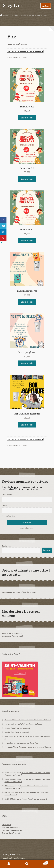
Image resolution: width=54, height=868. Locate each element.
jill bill (7, 792)
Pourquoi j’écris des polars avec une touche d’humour (28, 747)
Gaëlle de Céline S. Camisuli (17, 732)
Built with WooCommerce (14, 858)
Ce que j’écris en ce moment (17, 728)
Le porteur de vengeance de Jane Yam (21, 743)
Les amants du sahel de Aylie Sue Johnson (23, 724)
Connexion (6, 825)
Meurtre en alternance (12, 633)
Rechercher (7, 546)
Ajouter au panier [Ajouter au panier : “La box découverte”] (27, 302)
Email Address (7, 494)
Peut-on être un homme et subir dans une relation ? (28, 720)
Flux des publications (11, 828)
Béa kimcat (9, 786)
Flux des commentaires (12, 830)
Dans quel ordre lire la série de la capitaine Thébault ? (28, 738)
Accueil (6, 15)
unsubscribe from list (27, 528)
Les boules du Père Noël (12, 636)
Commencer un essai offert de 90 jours (19, 592)
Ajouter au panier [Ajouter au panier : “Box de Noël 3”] (27, 118)
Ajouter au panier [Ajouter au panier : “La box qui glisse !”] (27, 363)
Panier (42, 862)
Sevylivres (13, 6)
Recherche (27, 864)
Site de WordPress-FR (11, 833)
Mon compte (9, 864)
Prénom (4, 505)
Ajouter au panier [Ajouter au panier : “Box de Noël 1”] (27, 240)
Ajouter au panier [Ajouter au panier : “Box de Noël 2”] (27, 179)
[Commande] (25, 51)
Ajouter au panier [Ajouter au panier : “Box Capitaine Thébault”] (27, 425)
